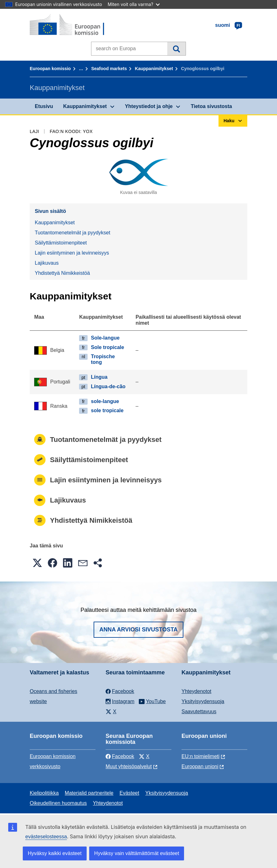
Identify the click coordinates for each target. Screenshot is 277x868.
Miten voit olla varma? (134, 4)
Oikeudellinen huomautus (58, 803)
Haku (176, 49)
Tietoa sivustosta (211, 106)
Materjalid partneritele (89, 793)
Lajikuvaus (47, 263)
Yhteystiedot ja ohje (149, 106)
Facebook (120, 756)
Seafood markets (109, 69)
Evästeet (129, 793)
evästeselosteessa (46, 837)
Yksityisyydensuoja (203, 701)
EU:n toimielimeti (200, 756)
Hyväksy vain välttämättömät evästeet (137, 853)
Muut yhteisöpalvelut (129, 766)
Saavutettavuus (199, 711)
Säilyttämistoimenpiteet (61, 243)
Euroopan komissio (50, 69)
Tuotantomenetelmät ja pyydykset (73, 233)
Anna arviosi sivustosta (138, 630)
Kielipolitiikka (44, 793)
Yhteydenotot (196, 691)
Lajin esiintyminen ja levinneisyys (72, 253)
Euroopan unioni (200, 766)
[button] (37, 563)
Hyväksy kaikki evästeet (55, 853)
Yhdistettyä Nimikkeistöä (62, 273)
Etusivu (44, 106)
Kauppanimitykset (154, 69)
